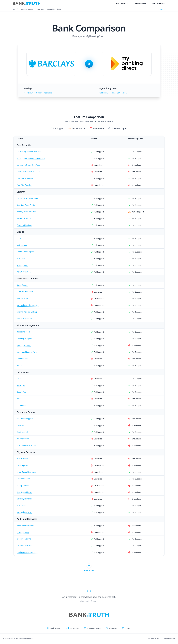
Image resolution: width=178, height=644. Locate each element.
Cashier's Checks (23, 479)
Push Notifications (24, 272)
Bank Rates (122, 3)
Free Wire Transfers (24, 185)
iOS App (20, 238)
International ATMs (24, 512)
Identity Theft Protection (27, 212)
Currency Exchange (24, 499)
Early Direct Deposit (25, 292)
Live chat (20, 425)
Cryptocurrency (23, 532)
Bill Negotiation (23, 439)
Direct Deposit (22, 285)
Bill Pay (20, 365)
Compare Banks (159, 3)
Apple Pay (21, 385)
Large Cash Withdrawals (26, 472)
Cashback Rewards (24, 546)
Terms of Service (168, 639)
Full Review (28, 93)
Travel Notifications (24, 225)
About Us (113, 628)
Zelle (19, 379)
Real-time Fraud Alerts (26, 205)
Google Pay (21, 392)
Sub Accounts (22, 359)
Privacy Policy (153, 639)
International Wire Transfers (28, 305)
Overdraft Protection (25, 178)
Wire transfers (22, 298)
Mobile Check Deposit (25, 252)
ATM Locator (22, 258)
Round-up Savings (24, 345)
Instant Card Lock (24, 218)
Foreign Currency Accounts (28, 552)
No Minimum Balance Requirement (31, 158)
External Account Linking (27, 312)
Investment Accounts (25, 525)
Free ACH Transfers (24, 319)
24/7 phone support (25, 419)
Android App (22, 245)
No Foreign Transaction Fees (28, 165)
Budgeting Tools (23, 332)
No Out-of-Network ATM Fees (29, 172)
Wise (19, 399)
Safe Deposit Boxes (24, 492)
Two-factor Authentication (27, 198)
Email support (22, 432)
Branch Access (22, 459)
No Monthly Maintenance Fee (29, 152)
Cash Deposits (22, 465)
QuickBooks (21, 405)
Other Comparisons (44, 93)
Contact (128, 628)
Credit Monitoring (24, 539)
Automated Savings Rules (27, 352)
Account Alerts (22, 265)
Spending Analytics (24, 338)
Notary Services (23, 485)
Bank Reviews (140, 3)
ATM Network (22, 505)
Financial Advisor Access (26, 445)
